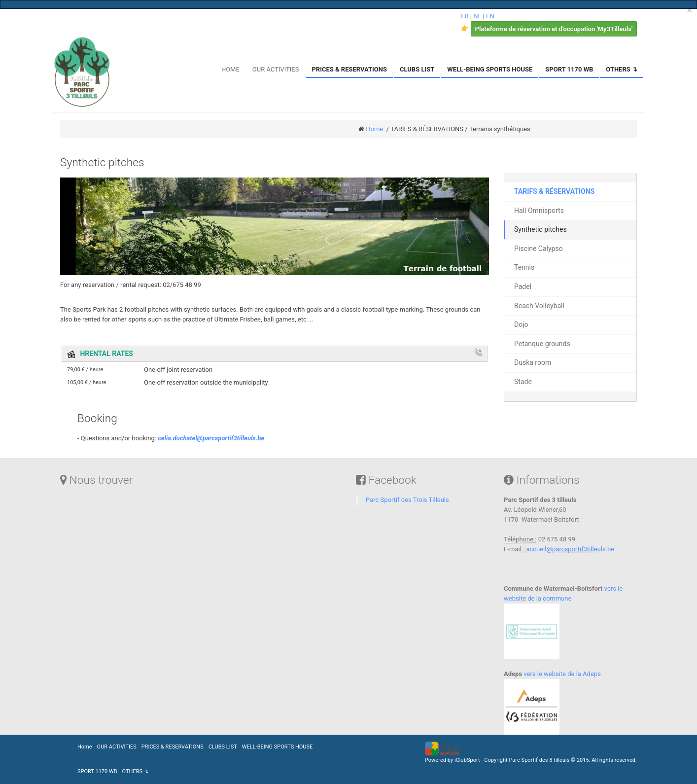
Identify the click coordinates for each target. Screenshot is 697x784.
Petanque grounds (542, 344)
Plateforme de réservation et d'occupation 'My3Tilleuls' (554, 29)
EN (490, 16)
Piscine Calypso (539, 249)
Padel (523, 286)
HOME (230, 69)
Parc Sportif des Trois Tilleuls (407, 500)
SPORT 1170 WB (569, 69)
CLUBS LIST (417, 69)
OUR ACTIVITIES (276, 69)
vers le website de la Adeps (561, 674)
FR (465, 16)
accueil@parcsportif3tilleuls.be (570, 549)
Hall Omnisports (539, 211)
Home (374, 129)
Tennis (524, 267)
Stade (523, 382)
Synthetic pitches (540, 229)
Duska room (533, 362)
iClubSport (467, 760)
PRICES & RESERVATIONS (349, 69)
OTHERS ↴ (622, 69)
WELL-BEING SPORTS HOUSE (490, 69)
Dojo (521, 324)
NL (477, 16)
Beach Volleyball (539, 306)
